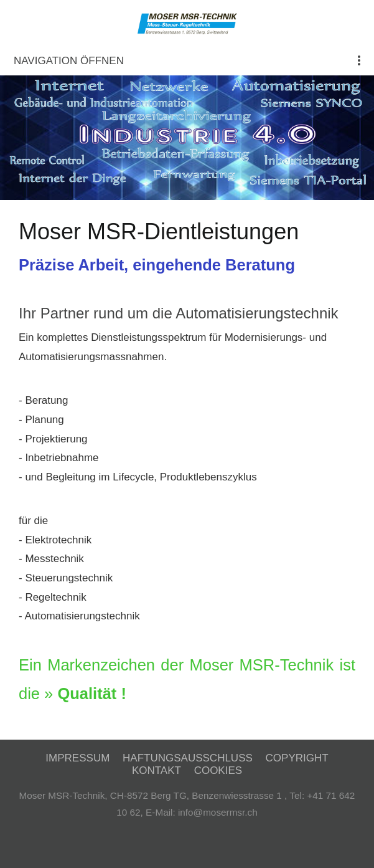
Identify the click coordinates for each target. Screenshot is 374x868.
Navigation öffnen (69, 61)
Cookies (218, 770)
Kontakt (157, 770)
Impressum (77, 758)
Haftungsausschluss (188, 758)
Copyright (297, 758)
